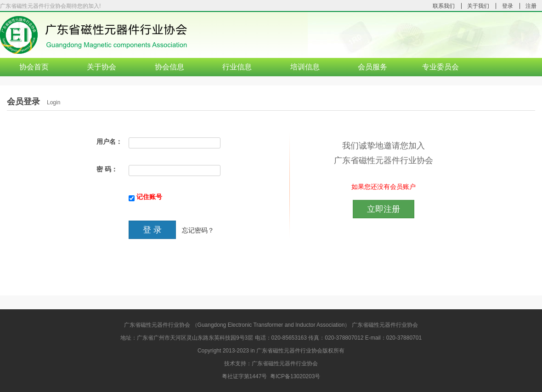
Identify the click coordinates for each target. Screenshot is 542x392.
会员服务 (373, 67)
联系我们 (444, 6)
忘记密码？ (198, 230)
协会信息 (169, 67)
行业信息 (237, 67)
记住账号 (149, 197)
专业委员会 (440, 67)
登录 (508, 6)
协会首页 (34, 67)
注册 (531, 6)
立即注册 (384, 209)
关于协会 (102, 67)
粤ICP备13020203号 (295, 376)
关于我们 (478, 6)
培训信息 (305, 67)
